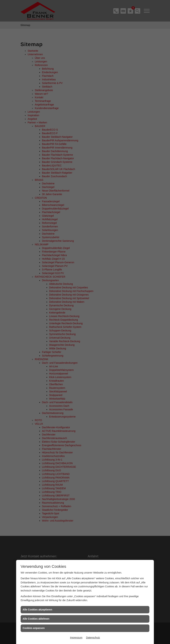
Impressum (76, 638)
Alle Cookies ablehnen (36, 619)
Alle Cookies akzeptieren (37, 610)
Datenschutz (93, 638)
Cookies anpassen (34, 628)
